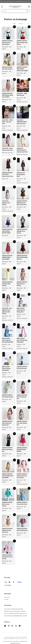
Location (6, 599)
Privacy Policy (16, 641)
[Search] (27, 11)
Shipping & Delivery (15, 643)
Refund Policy (24, 641)
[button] (2, 7)
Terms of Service (7, 641)
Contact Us (7, 597)
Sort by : (15, 24)
